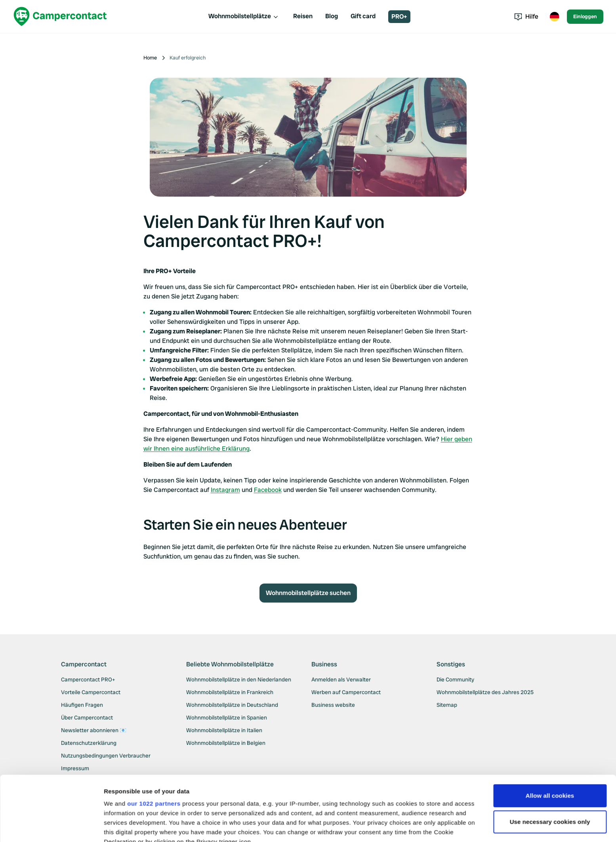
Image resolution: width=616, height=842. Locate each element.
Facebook (268, 490)
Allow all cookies (550, 731)
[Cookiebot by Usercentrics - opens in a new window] (51, 827)
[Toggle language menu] (554, 17)
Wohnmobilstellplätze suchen (308, 593)
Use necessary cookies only (550, 757)
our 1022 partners (154, 739)
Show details (122, 826)
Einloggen (585, 16)
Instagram (225, 490)
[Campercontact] (60, 16)
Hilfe (526, 16)
